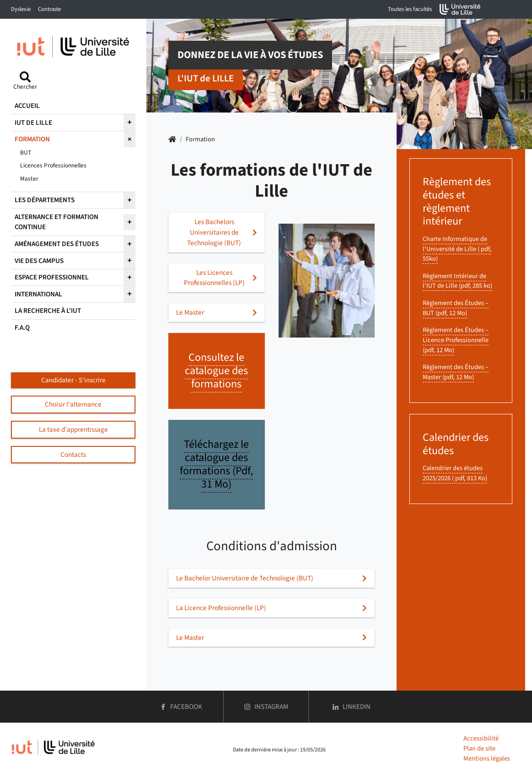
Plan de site (479, 748)
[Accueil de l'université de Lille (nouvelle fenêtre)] (460, 9)
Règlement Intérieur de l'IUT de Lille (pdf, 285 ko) (457, 281)
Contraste (49, 9)
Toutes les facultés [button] (410, 9)
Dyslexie (21, 9)
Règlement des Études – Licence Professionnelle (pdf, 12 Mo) (456, 340)
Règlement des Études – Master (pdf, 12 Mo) (456, 372)
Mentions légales (487, 759)
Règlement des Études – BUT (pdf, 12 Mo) (456, 308)
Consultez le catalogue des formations (216, 371)
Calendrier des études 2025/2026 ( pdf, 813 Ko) (455, 473)
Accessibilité (481, 738)
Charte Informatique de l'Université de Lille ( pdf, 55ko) (457, 249)
